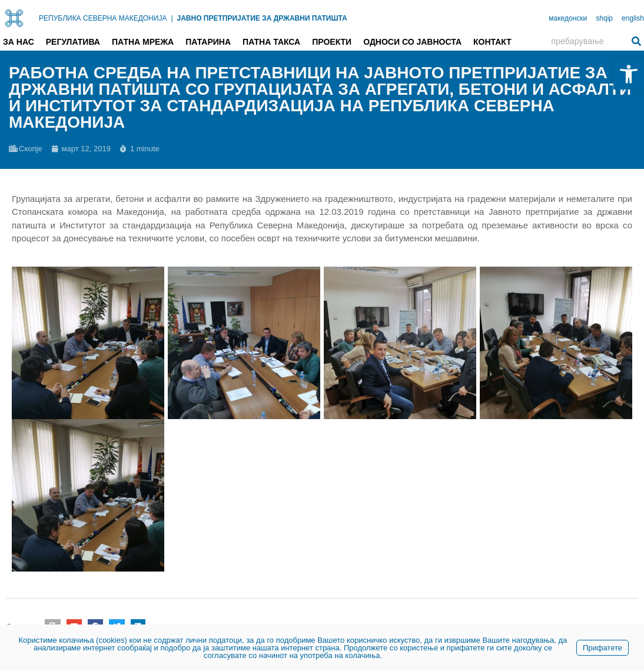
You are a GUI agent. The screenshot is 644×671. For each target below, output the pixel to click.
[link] (629, 74)
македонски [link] (568, 18)
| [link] (172, 18)
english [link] (633, 18)
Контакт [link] (492, 42)
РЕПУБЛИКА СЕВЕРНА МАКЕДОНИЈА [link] (103, 18)
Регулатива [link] (73, 42)
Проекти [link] (332, 42)
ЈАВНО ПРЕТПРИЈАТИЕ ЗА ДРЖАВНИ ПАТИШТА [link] (262, 18)
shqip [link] (604, 18)
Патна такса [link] (271, 42)
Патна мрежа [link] (143, 42)
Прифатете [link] (602, 648)
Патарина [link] (208, 42)
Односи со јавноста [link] (412, 42)
